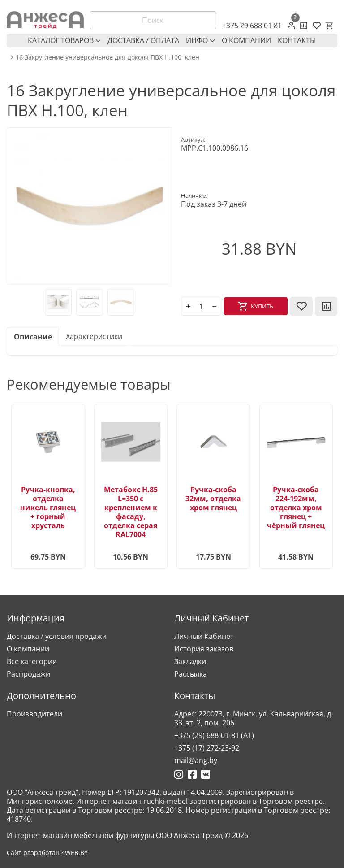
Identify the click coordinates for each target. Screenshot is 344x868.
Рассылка (191, 674)
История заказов (204, 649)
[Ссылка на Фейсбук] (192, 774)
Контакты (297, 40)
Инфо (200, 40)
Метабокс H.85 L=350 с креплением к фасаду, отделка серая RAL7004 (131, 512)
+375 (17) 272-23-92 (207, 748)
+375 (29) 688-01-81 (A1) (214, 735)
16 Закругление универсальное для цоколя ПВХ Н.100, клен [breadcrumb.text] (107, 57)
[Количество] (201, 306)
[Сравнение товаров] (304, 26)
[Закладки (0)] (317, 26)
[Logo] (45, 20)
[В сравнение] (326, 306)
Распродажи (28, 674)
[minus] (214, 306)
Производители (34, 714)
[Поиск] (153, 20)
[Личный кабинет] (291, 26)
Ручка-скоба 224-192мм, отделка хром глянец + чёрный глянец (296, 508)
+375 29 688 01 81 (252, 26)
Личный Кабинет (204, 636)
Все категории (32, 661)
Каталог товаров (64, 40)
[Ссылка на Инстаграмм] (179, 774)
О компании (246, 40)
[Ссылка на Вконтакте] (206, 774)
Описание (33, 337)
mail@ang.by (196, 760)
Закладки (190, 661)
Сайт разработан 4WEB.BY (47, 853)
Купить (262, 306)
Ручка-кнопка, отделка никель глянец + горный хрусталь (48, 508)
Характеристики (94, 336)
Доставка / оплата (143, 40)
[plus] (188, 306)
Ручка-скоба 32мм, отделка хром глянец (213, 499)
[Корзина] (329, 26)
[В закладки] (301, 306)
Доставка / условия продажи (57, 636)
